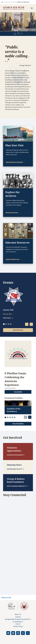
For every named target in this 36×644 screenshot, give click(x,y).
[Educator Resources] (14, 259)
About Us (18, 614)
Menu (32, 8)
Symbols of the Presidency (14, 410)
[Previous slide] (26, 417)
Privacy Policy (18, 626)
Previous (27, 324)
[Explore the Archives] (13, 213)
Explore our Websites (23, 2)
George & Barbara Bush (18, 619)
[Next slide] (30, 417)
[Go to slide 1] (5, 417)
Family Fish (8, 310)
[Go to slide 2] (8, 417)
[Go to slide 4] (12, 417)
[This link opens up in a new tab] (13, 606)
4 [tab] (11, 324)
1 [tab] (4, 324)
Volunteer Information (15, 455)
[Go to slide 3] (10, 417)
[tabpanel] (18, 303)
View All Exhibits (18, 424)
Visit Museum (15, 469)
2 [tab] (6, 324)
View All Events (18, 330)
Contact (18, 617)
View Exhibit (18, 392)
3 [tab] (8, 324)
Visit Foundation (17, 486)
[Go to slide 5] (15, 417)
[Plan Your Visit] (16, 162)
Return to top (6, 597)
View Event (7, 318)
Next (31, 324)
